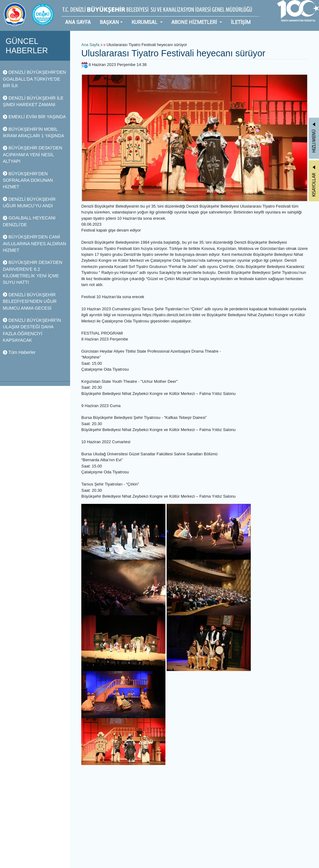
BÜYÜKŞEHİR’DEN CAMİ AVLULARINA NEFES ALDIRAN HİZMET (34, 244)
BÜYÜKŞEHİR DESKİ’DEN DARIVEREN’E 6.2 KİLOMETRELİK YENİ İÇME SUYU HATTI (33, 272)
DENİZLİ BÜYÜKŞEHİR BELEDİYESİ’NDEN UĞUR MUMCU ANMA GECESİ (30, 301)
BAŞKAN (109, 22)
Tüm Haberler (19, 352)
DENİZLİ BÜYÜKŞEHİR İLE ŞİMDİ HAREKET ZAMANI (33, 101)
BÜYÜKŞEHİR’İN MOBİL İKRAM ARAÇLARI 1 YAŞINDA (33, 132)
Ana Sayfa (90, 45)
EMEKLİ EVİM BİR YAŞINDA (34, 117)
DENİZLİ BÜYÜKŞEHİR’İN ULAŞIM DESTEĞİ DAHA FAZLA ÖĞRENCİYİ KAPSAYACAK (32, 330)
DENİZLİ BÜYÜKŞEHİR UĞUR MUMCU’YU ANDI (29, 202)
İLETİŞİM (241, 22)
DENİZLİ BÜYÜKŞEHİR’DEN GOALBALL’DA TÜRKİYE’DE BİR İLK (34, 79)
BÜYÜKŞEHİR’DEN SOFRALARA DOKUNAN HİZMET (28, 180)
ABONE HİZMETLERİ (195, 22)
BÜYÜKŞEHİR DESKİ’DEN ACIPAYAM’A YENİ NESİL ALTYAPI (33, 155)
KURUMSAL (145, 22)
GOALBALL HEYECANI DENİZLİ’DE (29, 221)
